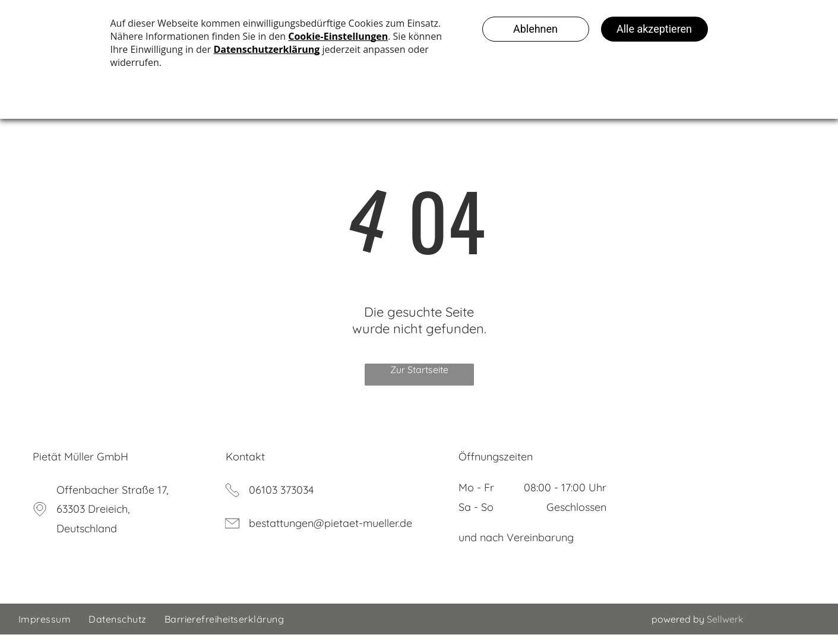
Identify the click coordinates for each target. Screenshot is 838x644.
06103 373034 (281, 499)
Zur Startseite (419, 379)
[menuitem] (45, 629)
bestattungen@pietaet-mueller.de (331, 533)
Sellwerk (725, 629)
